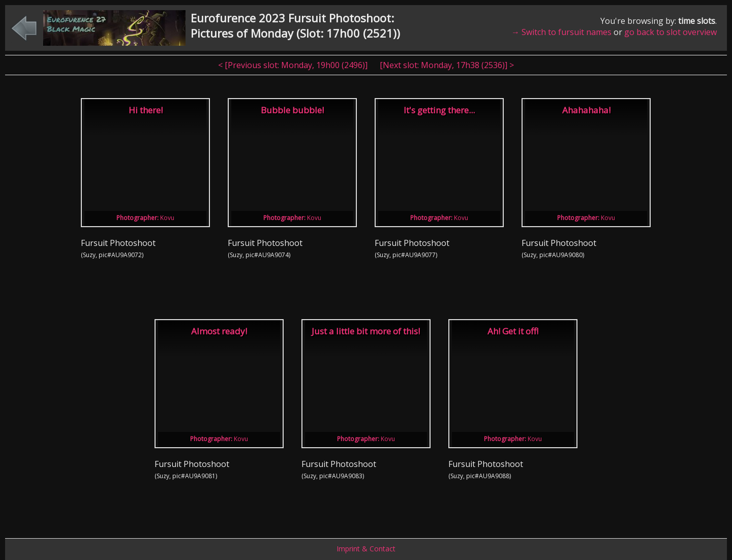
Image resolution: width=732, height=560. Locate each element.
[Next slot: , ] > (447, 65)
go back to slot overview (670, 32)
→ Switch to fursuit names (561, 32)
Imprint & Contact (366, 549)
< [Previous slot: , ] (294, 65)
